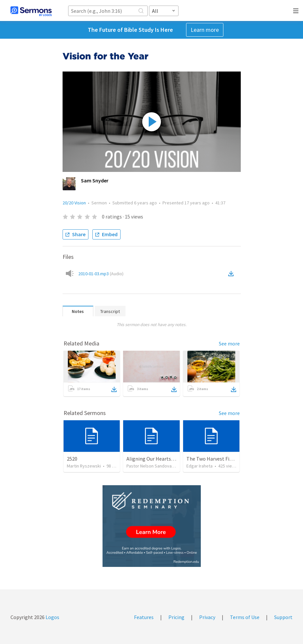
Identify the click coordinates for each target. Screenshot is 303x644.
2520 (72, 459)
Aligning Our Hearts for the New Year (168, 459)
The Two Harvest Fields (212, 459)
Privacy (207, 617)
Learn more (205, 30)
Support (283, 617)
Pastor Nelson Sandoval (150, 466)
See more (229, 343)
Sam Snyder (95, 180)
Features (144, 617)
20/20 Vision (74, 203)
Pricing (176, 617)
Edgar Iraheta (199, 466)
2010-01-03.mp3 (101, 274)
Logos (52, 617)
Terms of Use (245, 617)
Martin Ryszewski (84, 466)
